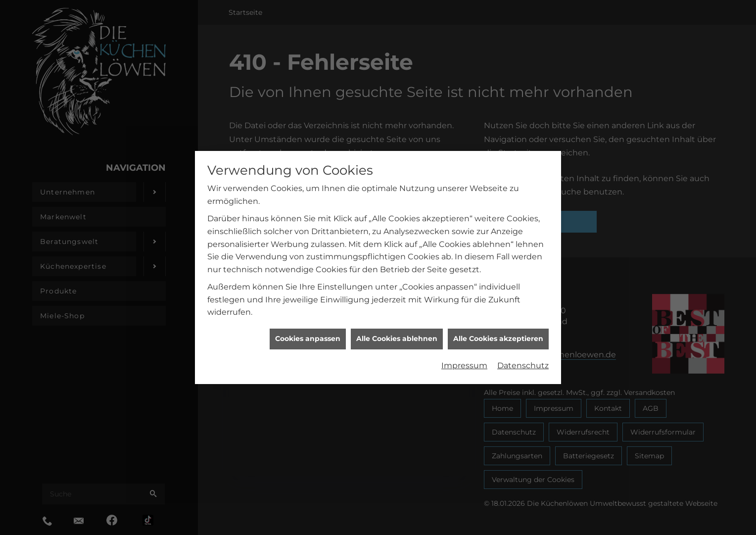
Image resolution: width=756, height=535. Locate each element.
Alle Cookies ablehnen (397, 335)
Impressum (464, 362)
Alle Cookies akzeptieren (498, 335)
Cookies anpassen (308, 335)
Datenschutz (523, 362)
